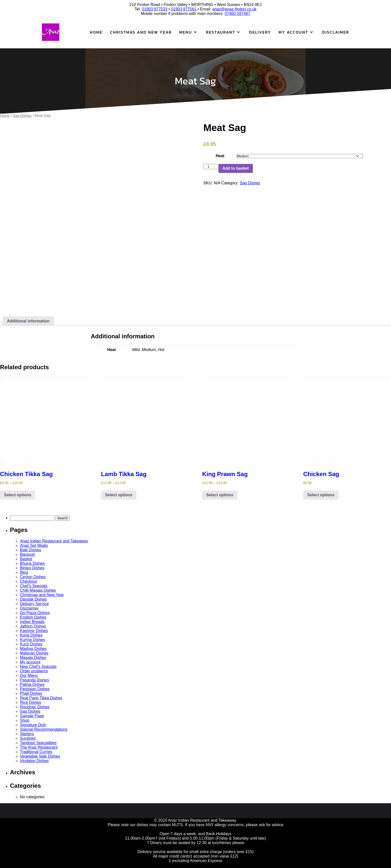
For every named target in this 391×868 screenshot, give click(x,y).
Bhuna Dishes (32, 563)
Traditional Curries (36, 752)
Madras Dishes (33, 649)
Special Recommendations (44, 729)
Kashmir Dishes (34, 631)
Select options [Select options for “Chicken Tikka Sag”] (18, 495)
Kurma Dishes (32, 640)
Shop (25, 720)
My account (30, 662)
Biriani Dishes (32, 568)
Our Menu (29, 676)
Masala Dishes (33, 658)
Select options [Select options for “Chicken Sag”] (321, 495)
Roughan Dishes (35, 707)
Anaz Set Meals (34, 545)
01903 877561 (184, 9)
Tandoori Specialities (38, 743)
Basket (26, 559)
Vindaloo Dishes (34, 761)
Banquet (27, 554)
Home (96, 32)
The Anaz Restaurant (39, 747)
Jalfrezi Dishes (33, 626)
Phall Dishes (31, 693)
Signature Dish (33, 725)
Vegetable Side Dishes (40, 756)
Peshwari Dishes (35, 689)
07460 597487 (237, 14)
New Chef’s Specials (38, 667)
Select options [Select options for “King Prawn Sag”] (220, 495)
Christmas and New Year (141, 32)
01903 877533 (155, 9)
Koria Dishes (31, 635)
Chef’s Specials (34, 586)
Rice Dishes (31, 702)
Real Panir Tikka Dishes (41, 698)
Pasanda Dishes (35, 680)
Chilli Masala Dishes (38, 590)
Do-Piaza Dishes (35, 613)
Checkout (28, 581)
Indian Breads (32, 622)
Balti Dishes (30, 550)
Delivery (260, 32)
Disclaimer (336, 32)
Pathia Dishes (32, 685)
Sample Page (32, 716)
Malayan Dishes (34, 653)
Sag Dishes (22, 116)
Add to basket (236, 168)
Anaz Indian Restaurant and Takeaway (54, 541)
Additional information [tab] (28, 321)
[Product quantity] (210, 167)
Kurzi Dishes (31, 644)
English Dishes (33, 617)
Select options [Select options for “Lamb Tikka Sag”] (119, 495)
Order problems (34, 671)
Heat (220, 156)
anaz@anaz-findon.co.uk (234, 9)
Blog (24, 572)
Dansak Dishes (33, 599)
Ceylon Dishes (33, 577)
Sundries (28, 738)
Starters (27, 734)
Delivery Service (34, 604)
